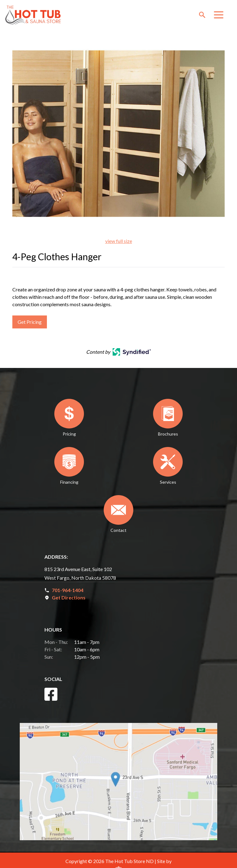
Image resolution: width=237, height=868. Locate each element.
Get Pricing (30, 322)
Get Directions (69, 597)
